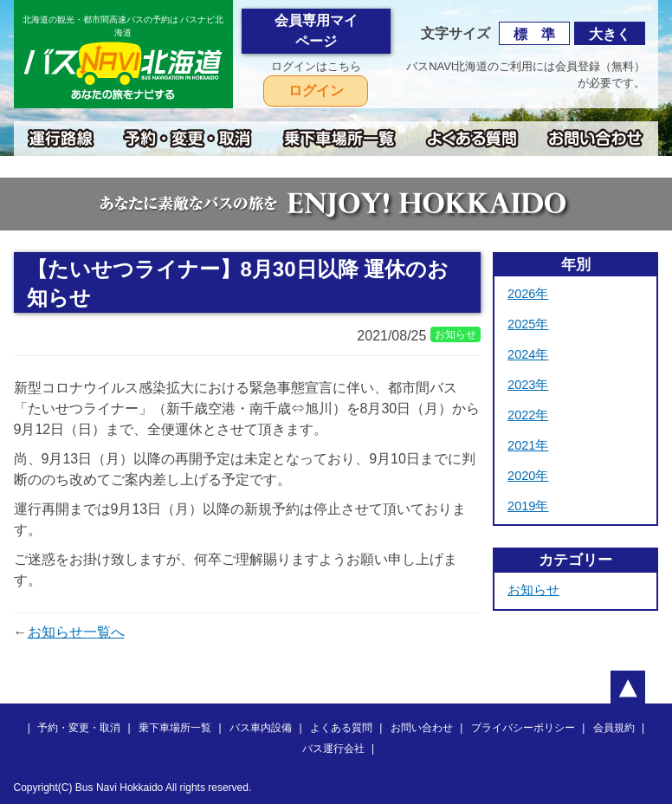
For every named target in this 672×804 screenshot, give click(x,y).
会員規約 (614, 728)
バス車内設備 (261, 728)
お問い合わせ (422, 728)
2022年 (528, 415)
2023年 (528, 385)
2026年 (528, 294)
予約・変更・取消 (79, 728)
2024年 (528, 354)
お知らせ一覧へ (76, 632)
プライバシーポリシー (523, 728)
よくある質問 (341, 728)
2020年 (528, 476)
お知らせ (533, 590)
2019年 (528, 506)
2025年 (528, 324)
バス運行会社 (333, 749)
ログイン (316, 91)
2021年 (528, 445)
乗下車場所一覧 (175, 728)
